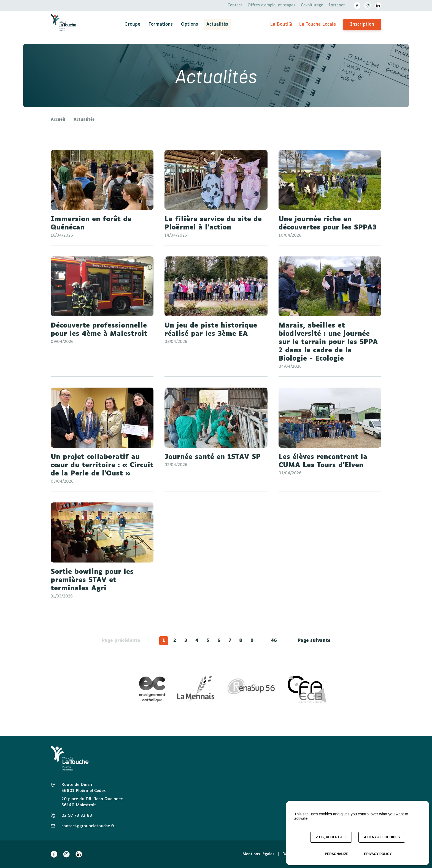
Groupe (132, 24)
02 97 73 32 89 (77, 816)
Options (190, 24)
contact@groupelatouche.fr (88, 826)
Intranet (337, 5)
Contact (235, 5)
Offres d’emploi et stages (272, 5)
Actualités (217, 24)
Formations (161, 24)
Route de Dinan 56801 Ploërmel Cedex (84, 788)
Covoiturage (312, 5)
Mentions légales (258, 854)
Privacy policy (378, 854)
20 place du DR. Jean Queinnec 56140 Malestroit (92, 802)
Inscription (362, 24)
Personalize (337, 854)
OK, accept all (331, 837)
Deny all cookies (382, 837)
